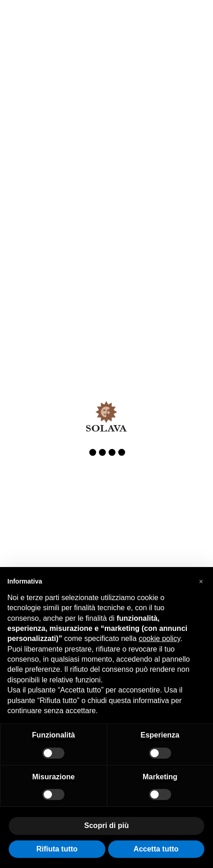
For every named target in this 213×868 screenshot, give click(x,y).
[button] (201, 582)
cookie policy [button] (159, 638)
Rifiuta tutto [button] (57, 849)
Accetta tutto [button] (156, 849)
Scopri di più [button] (106, 825)
